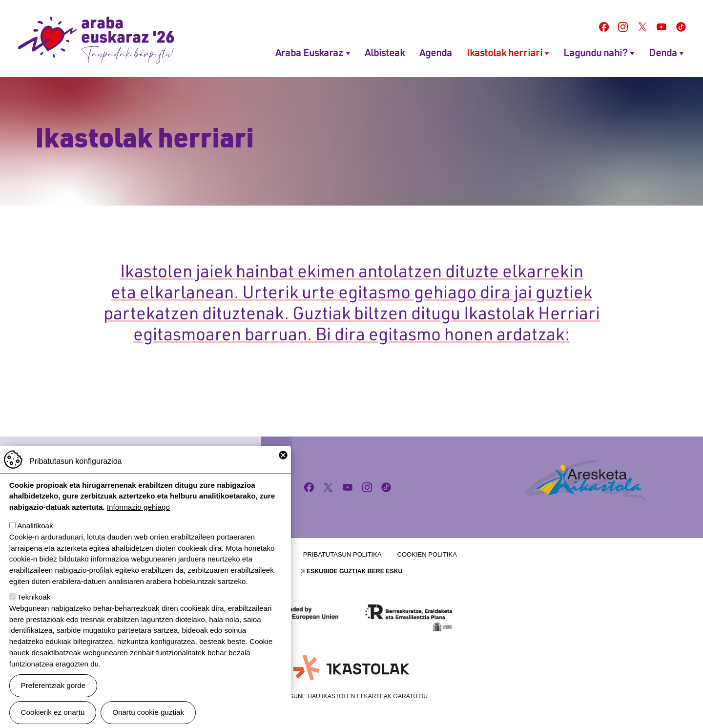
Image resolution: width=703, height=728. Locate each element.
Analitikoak (35, 542)
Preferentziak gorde (53, 701)
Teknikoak (34, 613)
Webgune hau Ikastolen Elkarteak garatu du (351, 696)
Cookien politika (427, 554)
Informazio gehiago (138, 523)
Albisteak (385, 52)
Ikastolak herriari (505, 52)
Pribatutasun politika (342, 554)
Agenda (436, 52)
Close (283, 471)
